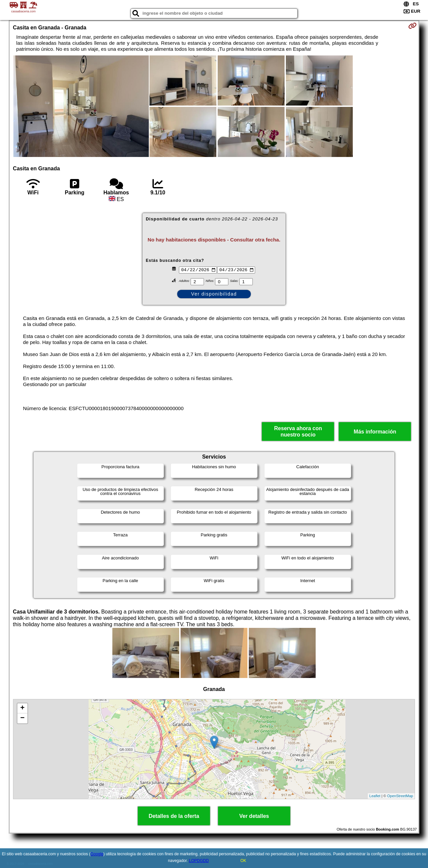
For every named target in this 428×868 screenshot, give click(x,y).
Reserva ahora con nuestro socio (298, 431)
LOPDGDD (199, 861)
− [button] (22, 718)
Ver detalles (254, 816)
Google (97, 854)
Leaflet (375, 796)
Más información (375, 432)
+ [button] (22, 708)
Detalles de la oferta (174, 816)
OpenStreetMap (400, 796)
